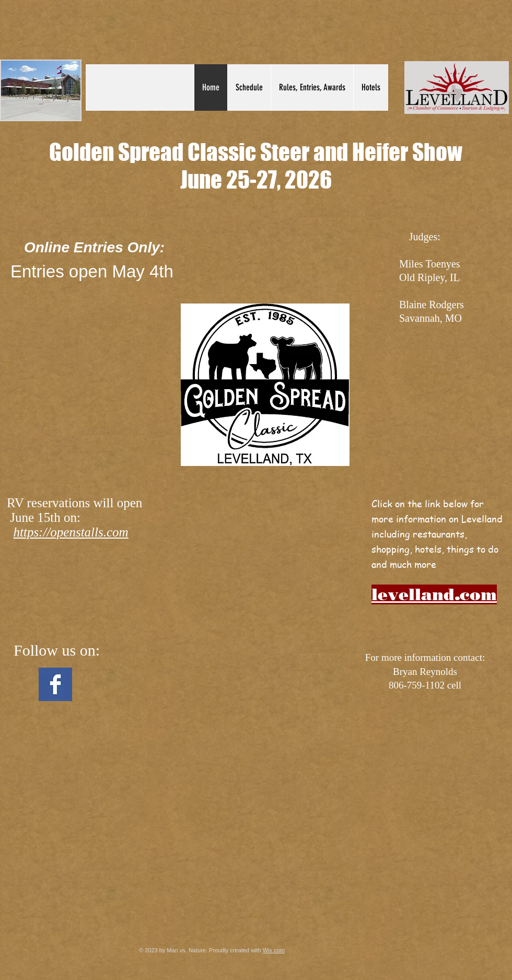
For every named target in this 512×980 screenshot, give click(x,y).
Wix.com (274, 950)
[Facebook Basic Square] (55, 684)
